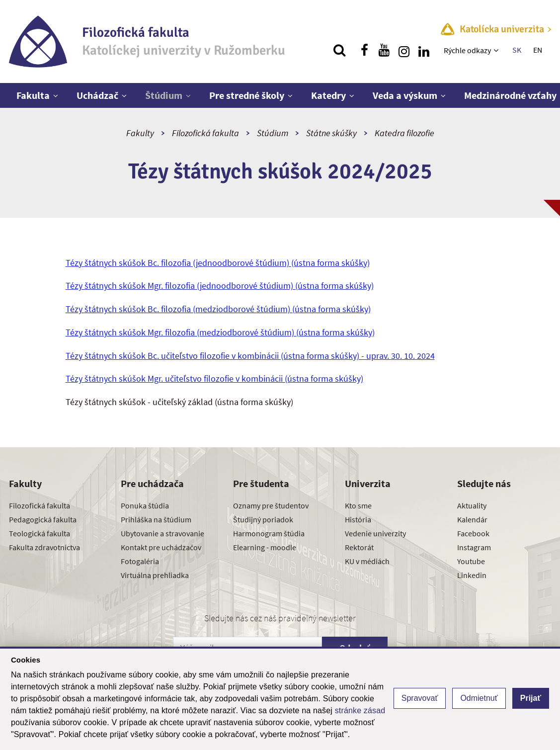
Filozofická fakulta (205, 133)
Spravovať (420, 698)
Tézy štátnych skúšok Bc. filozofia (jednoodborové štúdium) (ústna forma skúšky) (218, 263)
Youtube (471, 561)
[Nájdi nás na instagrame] (404, 50)
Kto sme (358, 505)
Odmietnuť (479, 698)
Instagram (474, 547)
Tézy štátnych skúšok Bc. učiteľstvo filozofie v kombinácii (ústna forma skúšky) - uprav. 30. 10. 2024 (250, 356)
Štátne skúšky (331, 133)
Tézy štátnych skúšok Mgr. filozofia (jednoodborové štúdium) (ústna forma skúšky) (220, 286)
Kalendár (472, 519)
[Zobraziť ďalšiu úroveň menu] (497, 50)
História (358, 519)
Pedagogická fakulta (43, 519)
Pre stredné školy (247, 95)
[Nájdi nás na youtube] (384, 50)
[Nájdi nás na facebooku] (364, 50)
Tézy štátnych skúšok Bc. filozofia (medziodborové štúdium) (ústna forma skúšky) (218, 309)
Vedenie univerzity (375, 533)
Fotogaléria (140, 561)
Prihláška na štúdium (156, 519)
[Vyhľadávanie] (339, 50)
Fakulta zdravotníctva (44, 547)
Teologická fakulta (40, 533)
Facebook (473, 533)
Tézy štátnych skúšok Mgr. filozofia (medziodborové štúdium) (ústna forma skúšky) (220, 332)
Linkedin (472, 575)
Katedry (328, 95)
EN (538, 50)
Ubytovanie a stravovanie (162, 533)
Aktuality (472, 505)
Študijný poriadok (263, 519)
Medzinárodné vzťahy (510, 95)
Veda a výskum (405, 95)
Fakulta (33, 95)
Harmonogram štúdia (269, 533)
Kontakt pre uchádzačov (161, 547)
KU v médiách (367, 561)
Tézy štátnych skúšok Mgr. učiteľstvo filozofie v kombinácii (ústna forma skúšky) (214, 378)
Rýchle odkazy (467, 50)
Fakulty (140, 133)
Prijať (531, 698)
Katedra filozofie (404, 133)
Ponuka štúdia (145, 505)
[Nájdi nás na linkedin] (424, 50)
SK (517, 50)
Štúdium (164, 95)
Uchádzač (97, 95)
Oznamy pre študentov (271, 505)
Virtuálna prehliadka (155, 575)
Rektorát (359, 547)
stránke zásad (360, 710)
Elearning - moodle (265, 547)
